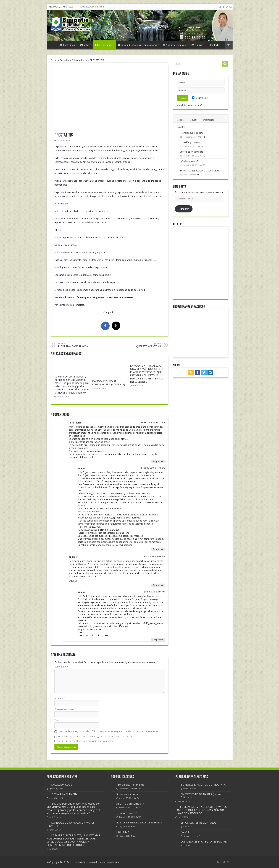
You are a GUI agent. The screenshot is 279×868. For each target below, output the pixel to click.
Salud (85, 45)
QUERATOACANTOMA (143, 345)
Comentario (61, 667)
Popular (193, 120)
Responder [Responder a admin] (158, 549)
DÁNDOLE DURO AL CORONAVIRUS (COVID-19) (109, 383)
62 (134, 836)
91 (198, 175)
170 (202, 146)
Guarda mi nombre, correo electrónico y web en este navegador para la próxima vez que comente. (108, 731)
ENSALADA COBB (62, 785)
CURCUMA (123, 832)
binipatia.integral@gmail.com (114, 533)
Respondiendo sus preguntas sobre (138, 45)
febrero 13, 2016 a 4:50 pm (153, 423)
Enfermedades (103, 45)
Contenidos (67, 45)
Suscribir (184, 209)
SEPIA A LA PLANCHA (65, 794)
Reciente (180, 120)
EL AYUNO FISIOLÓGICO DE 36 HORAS (200, 171)
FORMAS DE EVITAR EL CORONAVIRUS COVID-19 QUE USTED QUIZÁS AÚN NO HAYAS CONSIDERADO (201, 810)
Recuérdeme (200, 98)
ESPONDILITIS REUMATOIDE (198, 823)
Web (57, 720)
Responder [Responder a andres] (158, 585)
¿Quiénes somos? (189, 161)
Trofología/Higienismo (192, 133)
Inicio (53, 45)
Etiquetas (181, 127)
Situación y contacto (190, 142)
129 (204, 165)
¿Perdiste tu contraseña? (189, 105)
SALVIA (185, 832)
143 (204, 156)
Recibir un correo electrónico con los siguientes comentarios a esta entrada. (97, 737)
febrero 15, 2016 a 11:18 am (152, 468)
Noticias (197, 45)
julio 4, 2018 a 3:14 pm (154, 592)
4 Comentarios (65, 141)
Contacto (213, 45)
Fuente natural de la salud (91, 7)
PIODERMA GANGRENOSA (76, 345)
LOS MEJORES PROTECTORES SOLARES (204, 842)
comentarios (208, 120)
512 (203, 137)
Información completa (192, 152)
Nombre (60, 698)
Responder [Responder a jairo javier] (158, 461)
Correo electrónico (65, 709)
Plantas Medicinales (174, 45)
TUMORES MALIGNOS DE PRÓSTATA (203, 785)
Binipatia (64, 60)
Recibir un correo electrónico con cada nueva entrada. (85, 741)
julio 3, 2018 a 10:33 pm (154, 557)
